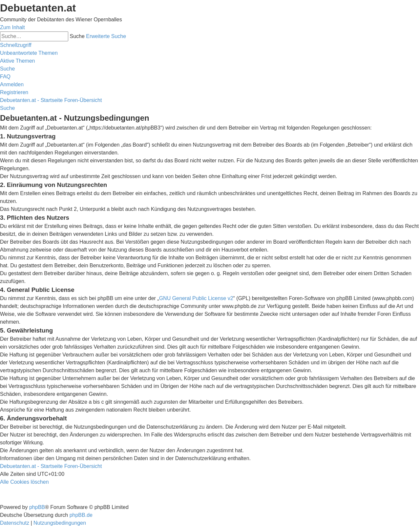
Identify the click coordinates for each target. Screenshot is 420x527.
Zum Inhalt (12, 27)
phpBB (37, 507)
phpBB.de (81, 515)
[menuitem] (29, 53)
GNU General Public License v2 (196, 298)
